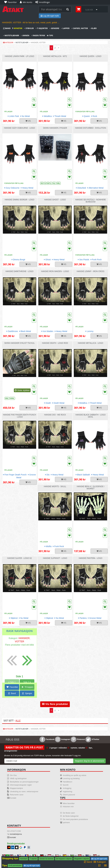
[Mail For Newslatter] (39, 761)
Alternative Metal (95, 188)
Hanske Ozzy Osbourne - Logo (20, 128)
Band (12, 693)
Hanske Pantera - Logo (90, 558)
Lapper (65, 28)
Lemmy (89, 331)
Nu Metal (25, 116)
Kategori (8, 43)
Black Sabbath (83, 475)
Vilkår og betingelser (18, 778)
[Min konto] (27, 2)
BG (74, 856)
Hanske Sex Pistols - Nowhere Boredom (90, 201)
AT (51, 856)
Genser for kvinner (46, 859)
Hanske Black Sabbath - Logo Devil (91, 416)
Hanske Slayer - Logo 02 (19, 558)
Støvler (29, 28)
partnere (66, 822)
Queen (86, 116)
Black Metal (25, 331)
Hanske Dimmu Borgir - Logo (19, 200)
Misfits (48, 546)
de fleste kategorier (71, 816)
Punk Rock (96, 260)
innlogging (67, 788)
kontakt (13, 837)
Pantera (82, 618)
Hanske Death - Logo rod (55, 343)
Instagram (63, 739)
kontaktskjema (16, 834)
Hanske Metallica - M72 (55, 56)
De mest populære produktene (75, 819)
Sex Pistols (84, 260)
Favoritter (12, 687)
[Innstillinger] (43, 2)
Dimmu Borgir (18, 260)
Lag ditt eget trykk (50, 16)
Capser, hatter (80, 28)
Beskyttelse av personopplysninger (24, 782)
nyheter (17, 28)
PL (58, 856)
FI (88, 856)
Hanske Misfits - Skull (55, 486)
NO (6, 856)
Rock (94, 116)
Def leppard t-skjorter (64, 859)
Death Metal (58, 403)
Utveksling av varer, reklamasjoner (24, 791)
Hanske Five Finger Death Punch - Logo (20, 416)
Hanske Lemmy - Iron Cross (90, 271)
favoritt (66, 785)
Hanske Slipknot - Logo (55, 558)
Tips (50, 35)
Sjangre (27, 693)
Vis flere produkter (55, 704)
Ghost (47, 260)
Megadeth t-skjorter (82, 859)
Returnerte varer (17, 795)
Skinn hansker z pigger (55, 128)
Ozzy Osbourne (12, 188)
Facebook (47, 739)
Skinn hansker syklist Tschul (19, 343)
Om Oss (13, 775)
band (7, 28)
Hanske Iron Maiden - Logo (55, 271)
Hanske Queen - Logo (91, 56)
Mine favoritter (69, 803)
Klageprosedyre (16, 788)
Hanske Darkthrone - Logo (19, 271)
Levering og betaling (71, 778)
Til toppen (27, 687)
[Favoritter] (11, 2)
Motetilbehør (11, 35)
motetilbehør (22, 43)
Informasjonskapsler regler (21, 785)
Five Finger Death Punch (15, 475)
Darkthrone (12, 331)
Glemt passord (69, 795)
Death (47, 403)
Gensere (54, 28)
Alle (18, 721)
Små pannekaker (15, 866)
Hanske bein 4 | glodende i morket (91, 487)
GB (13, 856)
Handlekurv (68, 782)
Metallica (47, 116)
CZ (21, 856)
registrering (67, 791)
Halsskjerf (24, 859)
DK (81, 856)
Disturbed (81, 188)
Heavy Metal (27, 188)
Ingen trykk (38, 35)
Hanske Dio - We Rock (55, 415)
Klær (93, 28)
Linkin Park (13, 116)
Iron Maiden (47, 331)
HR (96, 856)
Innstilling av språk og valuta (74, 775)
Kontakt (13, 798)
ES (66, 856)
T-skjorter (42, 28)
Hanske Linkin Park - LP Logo (20, 56)
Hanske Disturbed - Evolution (91, 128)
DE (43, 856)
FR (28, 856)
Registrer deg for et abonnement (90, 761)
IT (35, 856)
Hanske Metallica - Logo (90, 343)
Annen (25, 35)
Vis (28, 121)
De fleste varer (69, 813)
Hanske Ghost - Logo (55, 200)
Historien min (68, 807)
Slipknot (13, 618)
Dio (47, 475)
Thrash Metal (60, 116)
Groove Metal (95, 618)
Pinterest (78, 739)
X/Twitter (92, 739)
